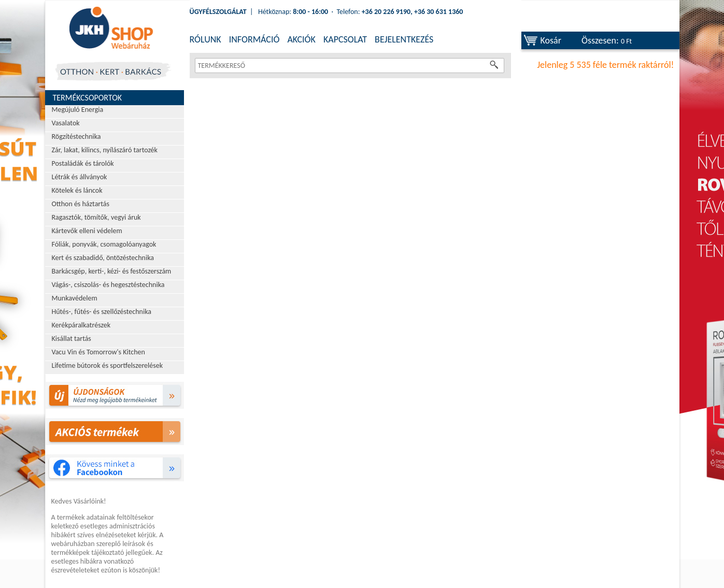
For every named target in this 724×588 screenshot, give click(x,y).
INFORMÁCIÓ (254, 39)
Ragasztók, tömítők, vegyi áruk (96, 217)
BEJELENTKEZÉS (404, 39)
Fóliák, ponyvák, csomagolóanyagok (104, 244)
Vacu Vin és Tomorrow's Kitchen (98, 352)
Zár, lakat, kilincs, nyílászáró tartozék (105, 150)
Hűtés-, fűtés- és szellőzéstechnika (102, 312)
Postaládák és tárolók (83, 163)
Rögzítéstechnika (76, 137)
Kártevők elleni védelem (87, 231)
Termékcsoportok (88, 98)
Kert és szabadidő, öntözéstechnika (103, 258)
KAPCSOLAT (345, 39)
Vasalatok (66, 123)
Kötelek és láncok (77, 190)
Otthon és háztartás (81, 204)
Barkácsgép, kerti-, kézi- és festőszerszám (112, 271)
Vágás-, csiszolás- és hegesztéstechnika (108, 285)
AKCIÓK (301, 39)
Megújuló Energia (78, 110)
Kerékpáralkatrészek (81, 325)
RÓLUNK (205, 39)
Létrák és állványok (80, 177)
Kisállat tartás (72, 339)
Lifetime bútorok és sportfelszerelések (108, 365)
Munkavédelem (75, 298)
